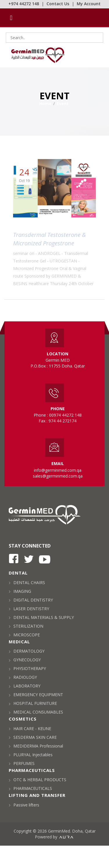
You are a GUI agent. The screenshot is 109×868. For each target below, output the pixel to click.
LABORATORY (25, 686)
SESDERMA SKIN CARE (33, 737)
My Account (89, 4)
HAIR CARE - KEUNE (30, 729)
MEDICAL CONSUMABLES (36, 712)
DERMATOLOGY (27, 651)
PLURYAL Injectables (31, 755)
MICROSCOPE (24, 635)
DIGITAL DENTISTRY (31, 600)
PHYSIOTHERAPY (27, 668)
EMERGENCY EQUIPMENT (36, 695)
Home (45, 103)
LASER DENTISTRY (29, 609)
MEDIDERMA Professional (36, 746)
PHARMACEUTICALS (30, 788)
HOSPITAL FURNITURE (33, 703)
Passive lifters (24, 805)
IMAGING (20, 591)
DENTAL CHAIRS (27, 582)
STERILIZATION (26, 626)
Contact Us (58, 4)
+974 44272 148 (24, 4)
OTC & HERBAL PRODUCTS (37, 780)
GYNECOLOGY (25, 660)
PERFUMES (22, 763)
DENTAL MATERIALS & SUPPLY (41, 617)
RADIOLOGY (23, 677)
